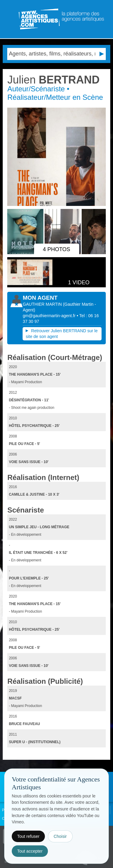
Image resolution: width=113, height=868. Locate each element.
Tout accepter (30, 851)
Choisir (60, 836)
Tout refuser (28, 836)
